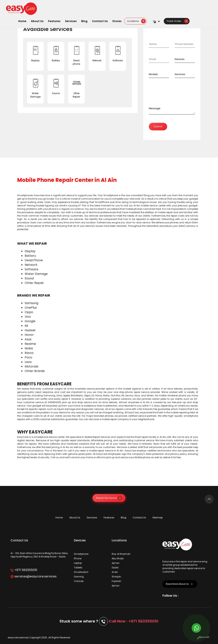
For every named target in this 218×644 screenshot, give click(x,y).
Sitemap (158, 518)
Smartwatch (81, 572)
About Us (37, 21)
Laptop (78, 563)
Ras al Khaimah (121, 554)
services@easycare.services (33, 576)
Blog (84, 21)
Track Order (178, 21)
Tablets (78, 568)
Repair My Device (109, 498)
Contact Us (100, 21)
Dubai (115, 568)
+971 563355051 (24, 570)
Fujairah (116, 581)
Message (155, 108)
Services (71, 21)
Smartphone (81, 554)
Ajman (116, 563)
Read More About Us (180, 584)
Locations (136, 21)
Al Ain (115, 572)
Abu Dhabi (118, 558)
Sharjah (116, 577)
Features (54, 21)
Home (22, 21)
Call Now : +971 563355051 (134, 621)
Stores (117, 21)
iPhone (78, 558)
